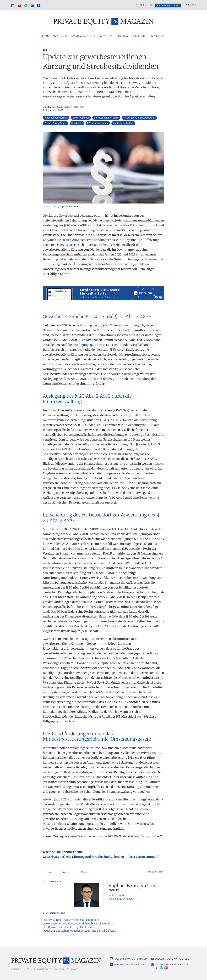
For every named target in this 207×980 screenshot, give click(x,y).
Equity (157, 753)
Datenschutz (44, 969)
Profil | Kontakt (117, 895)
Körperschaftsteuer (98, 123)
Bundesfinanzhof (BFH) (106, 118)
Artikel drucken (156, 872)
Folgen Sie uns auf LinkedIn (131, 959)
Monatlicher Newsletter (32, 6)
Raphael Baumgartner (60, 107)
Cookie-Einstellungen (66, 969)
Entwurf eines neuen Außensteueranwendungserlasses (81, 240)
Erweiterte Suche (168, 5)
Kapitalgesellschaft (123, 123)
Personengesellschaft (56, 118)
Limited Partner (54, 549)
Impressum (29, 969)
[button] (51, 872)
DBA (150, 425)
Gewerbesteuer (81, 118)
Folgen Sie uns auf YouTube (172, 959)
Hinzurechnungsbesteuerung (139, 118)
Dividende (77, 123)
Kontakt (16, 969)
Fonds (75, 364)
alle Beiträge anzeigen (121, 899)
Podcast (39, 6)
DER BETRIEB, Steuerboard (120, 836)
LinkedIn (13, 6)
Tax (45, 50)
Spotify (26, 6)
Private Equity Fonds (55, 123)
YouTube (19, 6)
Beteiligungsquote (85, 345)
